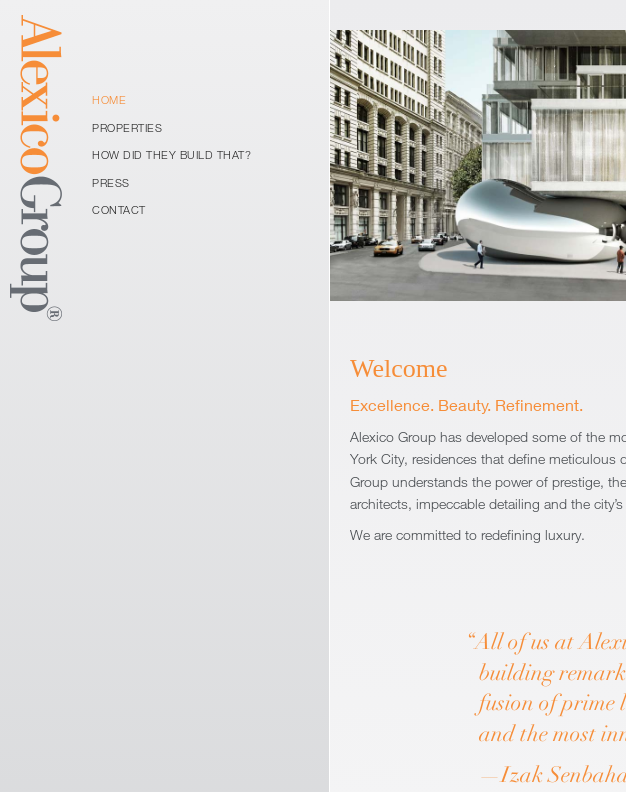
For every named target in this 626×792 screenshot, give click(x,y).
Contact (119, 209)
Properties (127, 127)
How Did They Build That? (171, 154)
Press (111, 182)
